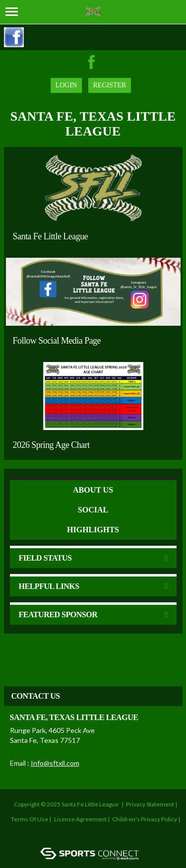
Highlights (93, 530)
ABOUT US (93, 490)
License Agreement (80, 819)
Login (66, 85)
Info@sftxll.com (55, 763)
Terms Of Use (30, 819)
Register (110, 85)
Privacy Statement (150, 804)
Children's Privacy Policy (145, 819)
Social (93, 510)
